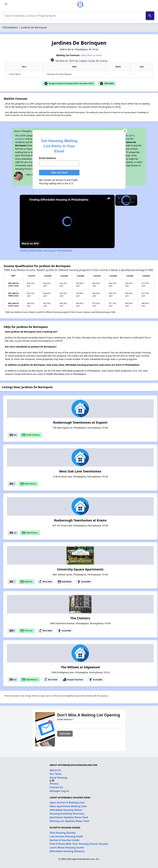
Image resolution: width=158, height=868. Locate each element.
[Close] (125, 131)
